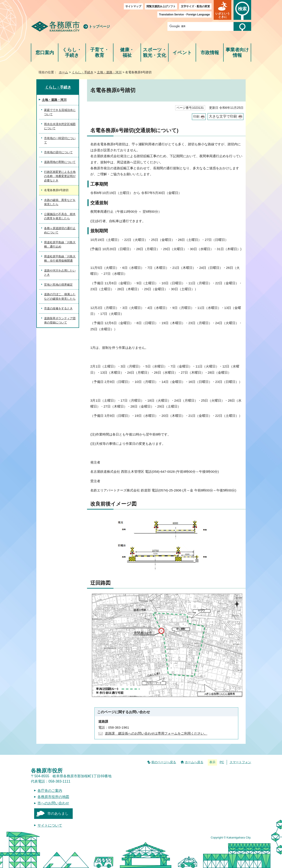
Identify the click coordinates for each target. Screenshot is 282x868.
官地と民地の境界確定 (58, 285)
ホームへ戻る (194, 762)
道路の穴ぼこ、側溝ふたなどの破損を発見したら (60, 296)
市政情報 (210, 53)
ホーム (63, 72)
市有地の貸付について (58, 152)
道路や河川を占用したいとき (60, 273)
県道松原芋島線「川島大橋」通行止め (60, 245)
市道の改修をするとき (58, 308)
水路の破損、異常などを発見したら (60, 202)
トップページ (99, 27)
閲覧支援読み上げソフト (161, 6)
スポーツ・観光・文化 (155, 53)
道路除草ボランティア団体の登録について (60, 320)
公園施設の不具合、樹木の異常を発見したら (60, 216)
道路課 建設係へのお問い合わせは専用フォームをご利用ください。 (156, 733)
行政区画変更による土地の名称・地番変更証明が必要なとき (60, 176)
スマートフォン (240, 762)
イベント (182, 53)
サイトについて (50, 825)
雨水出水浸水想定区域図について (60, 126)
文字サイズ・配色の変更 (195, 6)
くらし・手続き (72, 53)
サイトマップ (133, 6)
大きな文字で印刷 (223, 116)
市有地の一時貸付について (60, 140)
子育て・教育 (99, 53)
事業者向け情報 (237, 53)
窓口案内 (45, 53)
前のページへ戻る (164, 762)
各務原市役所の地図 (53, 797)
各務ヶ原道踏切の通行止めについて (60, 230)
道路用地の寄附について (60, 162)
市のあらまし (58, 814)
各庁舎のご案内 (50, 791)
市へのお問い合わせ (53, 803)
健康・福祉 (127, 53)
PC (222, 762)
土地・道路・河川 (109, 72)
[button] (223, 10)
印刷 (196, 117)
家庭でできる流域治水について (60, 112)
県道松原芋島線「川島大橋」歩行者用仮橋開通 (60, 259)
